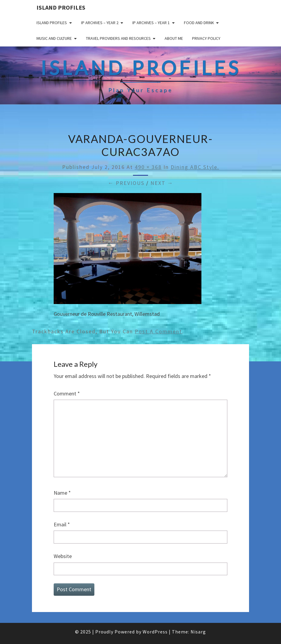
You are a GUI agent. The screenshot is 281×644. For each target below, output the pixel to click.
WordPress (155, 632)
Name (62, 493)
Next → (162, 183)
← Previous (126, 183)
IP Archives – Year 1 (151, 23)
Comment (67, 393)
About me (174, 38)
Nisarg (198, 632)
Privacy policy (206, 38)
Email (62, 524)
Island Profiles (61, 7)
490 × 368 (148, 167)
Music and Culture (54, 38)
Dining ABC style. (195, 167)
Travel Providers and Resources (118, 38)
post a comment (158, 331)
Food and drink (199, 23)
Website (63, 556)
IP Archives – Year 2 (100, 23)
